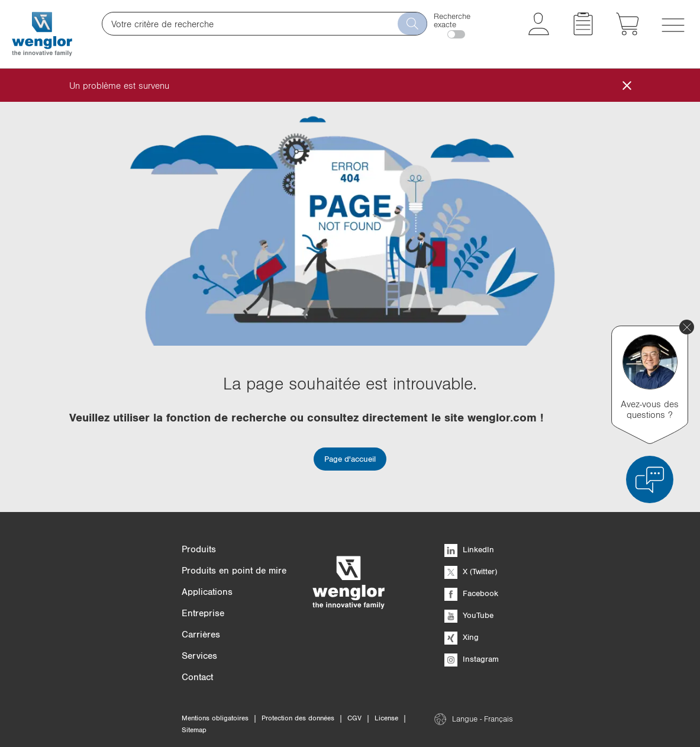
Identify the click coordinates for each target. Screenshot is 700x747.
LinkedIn (469, 549)
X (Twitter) (471, 571)
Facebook (471, 593)
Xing (462, 637)
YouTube (469, 615)
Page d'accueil (350, 459)
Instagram (472, 659)
